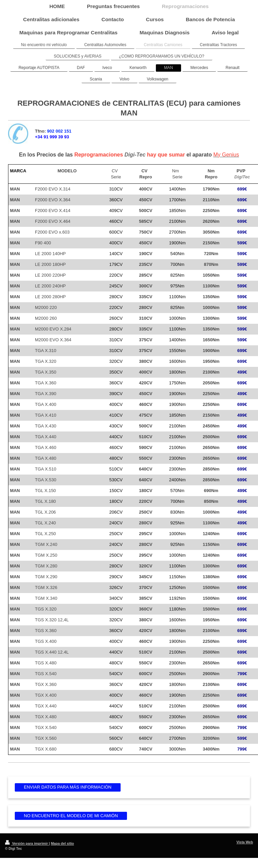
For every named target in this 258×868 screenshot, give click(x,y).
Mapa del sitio (62, 844)
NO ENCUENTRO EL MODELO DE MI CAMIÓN (71, 816)
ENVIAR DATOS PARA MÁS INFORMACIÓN (68, 787)
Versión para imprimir (27, 844)
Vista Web (245, 842)
